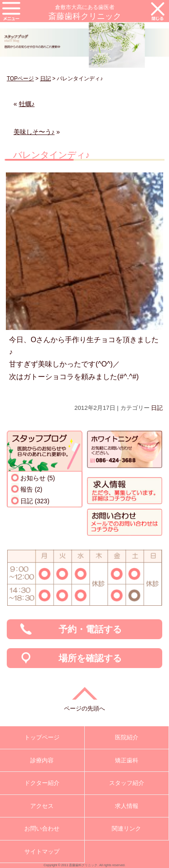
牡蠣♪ (27, 104)
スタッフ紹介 (127, 783)
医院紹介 (127, 737)
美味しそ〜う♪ (34, 132)
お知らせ (33, 478)
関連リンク (126, 829)
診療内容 (42, 760)
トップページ (42, 737)
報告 (27, 489)
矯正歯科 (127, 760)
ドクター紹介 (42, 783)
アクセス (42, 806)
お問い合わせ (42, 829)
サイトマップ (42, 852)
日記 (46, 79)
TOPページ (20, 79)
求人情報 (127, 806)
